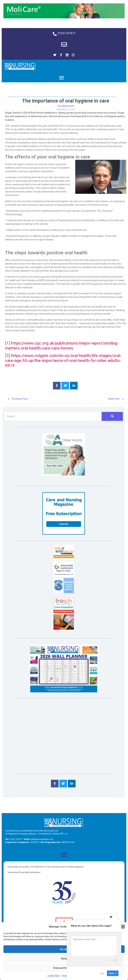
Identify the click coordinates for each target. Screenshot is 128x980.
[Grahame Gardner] (64, 576)
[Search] (53, 416)
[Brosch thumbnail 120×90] (64, 612)
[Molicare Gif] (64, 17)
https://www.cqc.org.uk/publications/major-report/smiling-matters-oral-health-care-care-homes (62, 346)
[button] (123, 927)
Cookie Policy (54, 976)
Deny (64, 959)
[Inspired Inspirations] (64, 629)
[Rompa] (64, 475)
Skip (102, 973)
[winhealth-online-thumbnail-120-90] (64, 559)
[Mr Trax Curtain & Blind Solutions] (64, 592)
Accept (64, 949)
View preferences (64, 968)
